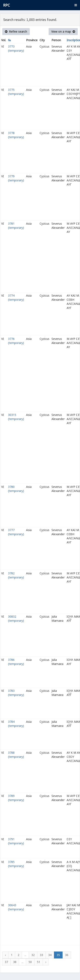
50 (30, 962)
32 (33, 955)
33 (41, 955)
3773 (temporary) (16, 48)
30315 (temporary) (16, 417)
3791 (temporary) (16, 841)
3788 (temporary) (16, 755)
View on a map (63, 31)
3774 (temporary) (16, 298)
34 (50, 955)
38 (15, 962)
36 (67, 955)
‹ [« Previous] (5, 955)
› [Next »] (46, 962)
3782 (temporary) (16, 575)
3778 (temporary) (16, 135)
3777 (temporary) (16, 532)
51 (39, 962)
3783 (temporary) (16, 693)
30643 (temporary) (16, 907)
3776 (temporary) (16, 341)
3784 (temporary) (16, 724)
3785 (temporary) (16, 864)
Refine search (16, 31)
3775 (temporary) (16, 92)
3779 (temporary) (16, 178)
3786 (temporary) (16, 662)
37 (6, 962)
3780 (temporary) (16, 489)
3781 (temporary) (16, 226)
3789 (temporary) (16, 798)
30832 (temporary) (16, 619)
